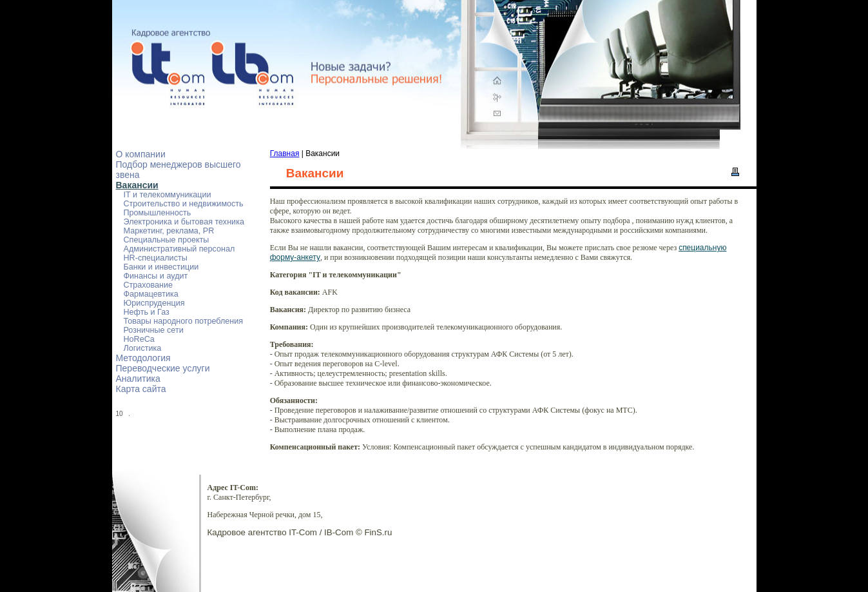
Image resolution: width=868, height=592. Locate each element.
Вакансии (137, 185)
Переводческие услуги (163, 368)
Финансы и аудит (156, 276)
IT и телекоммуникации (168, 195)
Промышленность (158, 213)
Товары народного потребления (184, 321)
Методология (143, 358)
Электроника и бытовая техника (184, 222)
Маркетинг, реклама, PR (169, 231)
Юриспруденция (154, 303)
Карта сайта (141, 389)
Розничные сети (154, 330)
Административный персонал (179, 249)
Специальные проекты (167, 240)
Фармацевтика (151, 294)
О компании (141, 154)
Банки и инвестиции (161, 267)
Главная (285, 153)
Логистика (143, 348)
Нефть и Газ (147, 312)
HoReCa (139, 339)
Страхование (149, 285)
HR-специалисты (156, 258)
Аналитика (138, 379)
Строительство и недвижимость (184, 204)
